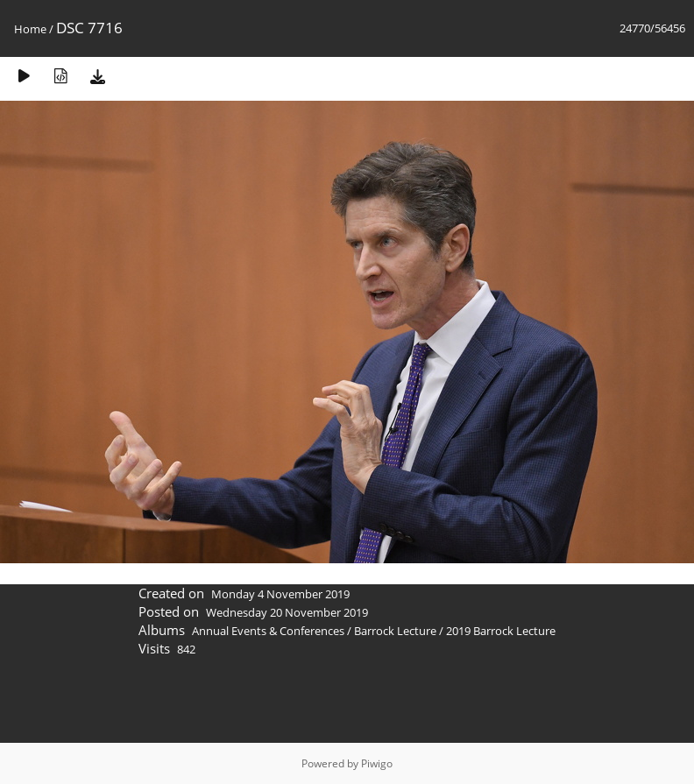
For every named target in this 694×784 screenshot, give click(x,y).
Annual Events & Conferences (268, 631)
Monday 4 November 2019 (280, 594)
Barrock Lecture (395, 631)
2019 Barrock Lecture (501, 631)
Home (30, 29)
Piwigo (377, 763)
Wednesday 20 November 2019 (287, 612)
